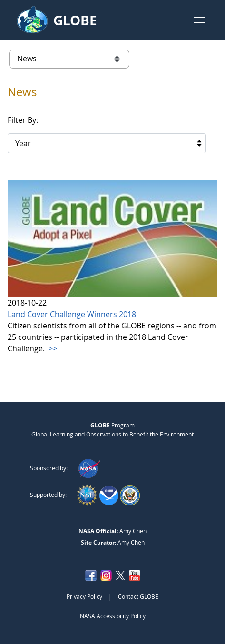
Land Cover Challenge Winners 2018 (72, 314)
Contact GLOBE (138, 596)
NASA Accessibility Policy (113, 616)
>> (52, 348)
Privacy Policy (84, 596)
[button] (200, 20)
